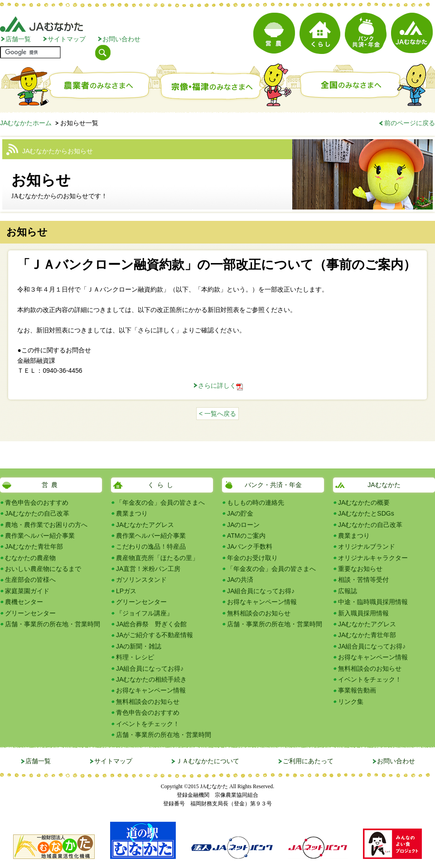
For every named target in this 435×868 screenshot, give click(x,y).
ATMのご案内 (246, 536)
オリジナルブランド (367, 546)
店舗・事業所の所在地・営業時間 (53, 624)
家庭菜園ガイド (27, 591)
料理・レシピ (135, 657)
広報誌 (348, 591)
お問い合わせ (121, 39)
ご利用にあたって (308, 761)
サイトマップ (67, 39)
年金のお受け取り (252, 558)
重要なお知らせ (360, 569)
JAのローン (243, 525)
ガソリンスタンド (141, 580)
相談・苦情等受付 (363, 580)
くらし (162, 485)
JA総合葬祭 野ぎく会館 (151, 624)
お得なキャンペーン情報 (151, 690)
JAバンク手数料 (250, 546)
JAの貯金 (240, 513)
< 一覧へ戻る (217, 414)
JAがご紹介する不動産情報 (155, 635)
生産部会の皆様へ (30, 580)
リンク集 (351, 702)
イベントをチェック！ (148, 724)
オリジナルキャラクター (373, 558)
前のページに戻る (410, 123)
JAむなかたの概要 (364, 502)
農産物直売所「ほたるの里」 (157, 558)
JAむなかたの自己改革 (37, 513)
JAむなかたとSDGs (366, 513)
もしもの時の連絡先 (256, 502)
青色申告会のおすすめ (37, 502)
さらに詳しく (217, 385)
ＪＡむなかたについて (208, 761)
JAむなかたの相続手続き (151, 679)
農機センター (24, 602)
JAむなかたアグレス (145, 525)
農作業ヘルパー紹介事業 (40, 536)
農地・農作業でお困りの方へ (46, 525)
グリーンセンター (30, 613)
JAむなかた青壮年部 (34, 546)
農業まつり (132, 513)
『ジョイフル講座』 (145, 613)
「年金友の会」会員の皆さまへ (160, 502)
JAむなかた (384, 485)
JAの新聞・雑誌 (139, 646)
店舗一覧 (18, 39)
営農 (51, 485)
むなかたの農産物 (30, 558)
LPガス (126, 591)
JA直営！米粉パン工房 (148, 569)
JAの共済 (240, 580)
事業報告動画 (357, 690)
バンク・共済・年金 (273, 485)
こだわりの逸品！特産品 (151, 546)
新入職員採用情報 (363, 613)
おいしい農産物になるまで (43, 569)
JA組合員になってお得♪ (150, 668)
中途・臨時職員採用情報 (373, 602)
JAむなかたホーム (26, 123)
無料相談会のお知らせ (148, 702)
